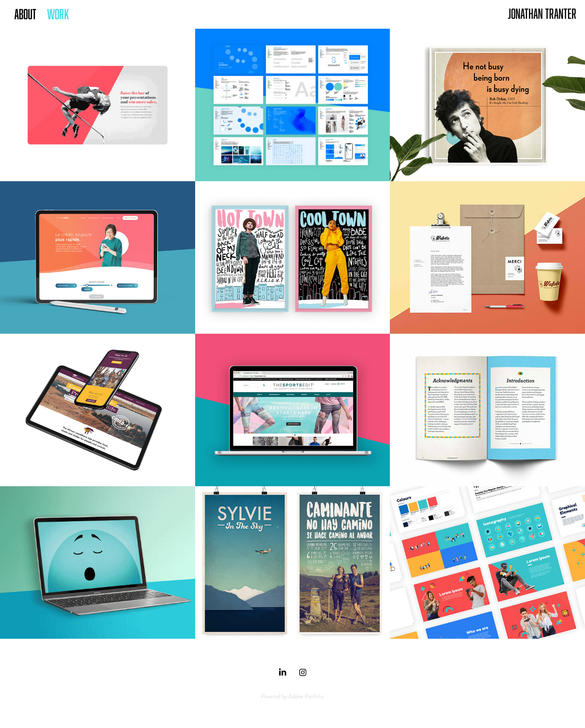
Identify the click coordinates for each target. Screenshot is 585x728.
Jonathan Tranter (542, 13)
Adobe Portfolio (306, 697)
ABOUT (25, 14)
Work (58, 14)
